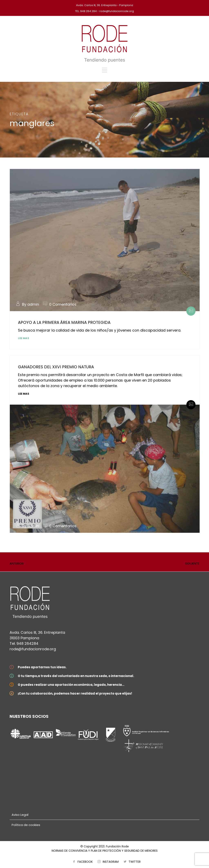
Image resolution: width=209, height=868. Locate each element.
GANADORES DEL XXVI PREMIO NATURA (56, 367)
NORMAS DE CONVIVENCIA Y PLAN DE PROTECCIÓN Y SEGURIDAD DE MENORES (105, 851)
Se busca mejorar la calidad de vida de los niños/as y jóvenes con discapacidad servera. (99, 330)
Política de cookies (26, 825)
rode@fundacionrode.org (33, 649)
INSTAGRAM (111, 862)
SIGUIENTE (192, 563)
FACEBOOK (85, 862)
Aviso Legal (20, 815)
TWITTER (135, 862)
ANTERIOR (17, 563)
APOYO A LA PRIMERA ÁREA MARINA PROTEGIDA (64, 322)
